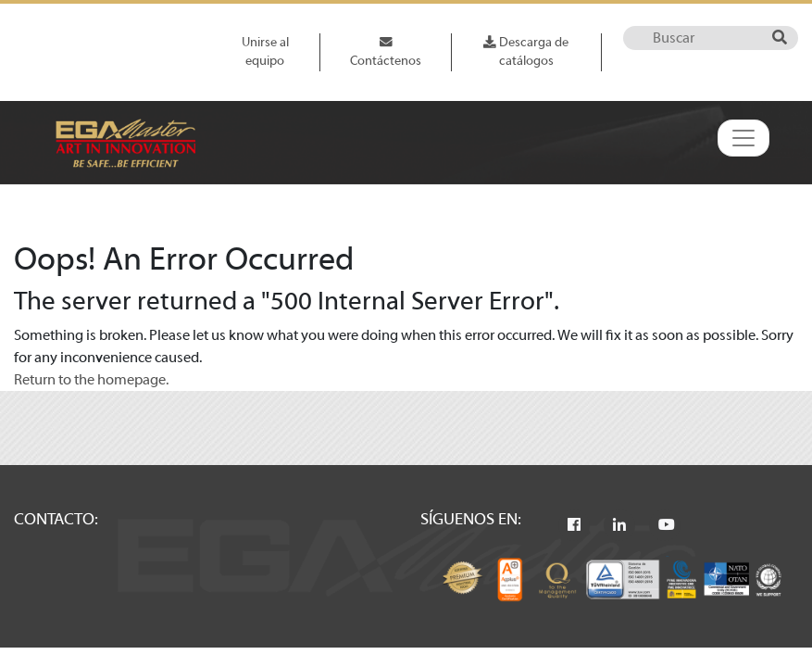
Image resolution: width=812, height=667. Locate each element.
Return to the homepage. (91, 380)
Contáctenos (386, 52)
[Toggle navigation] (743, 138)
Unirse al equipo (265, 51)
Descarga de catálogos (526, 51)
